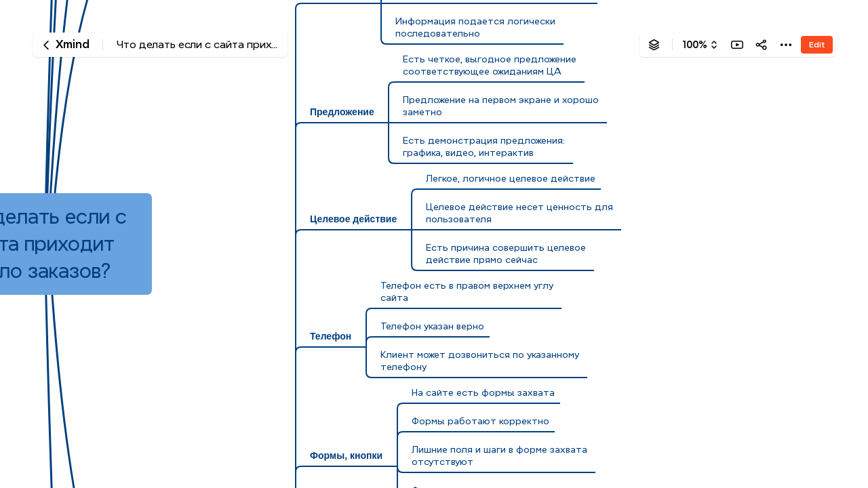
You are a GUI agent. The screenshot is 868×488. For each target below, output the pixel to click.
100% (695, 45)
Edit (817, 44)
